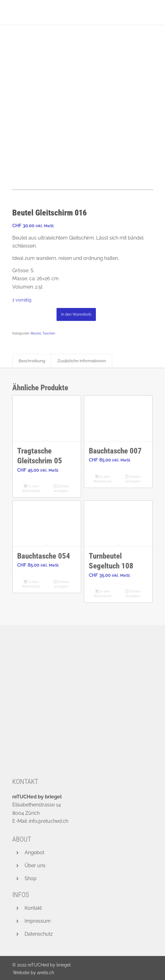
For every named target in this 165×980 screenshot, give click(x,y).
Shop (31, 878)
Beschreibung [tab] (32, 361)
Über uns (35, 865)
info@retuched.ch (49, 821)
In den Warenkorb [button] (31, 489)
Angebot (34, 853)
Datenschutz (39, 934)
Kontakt (33, 908)
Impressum (38, 921)
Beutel (36, 333)
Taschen (49, 333)
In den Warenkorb (76, 314)
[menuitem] (32, 973)
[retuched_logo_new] (68, 12)
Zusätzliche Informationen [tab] (82, 361)
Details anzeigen (61, 489)
